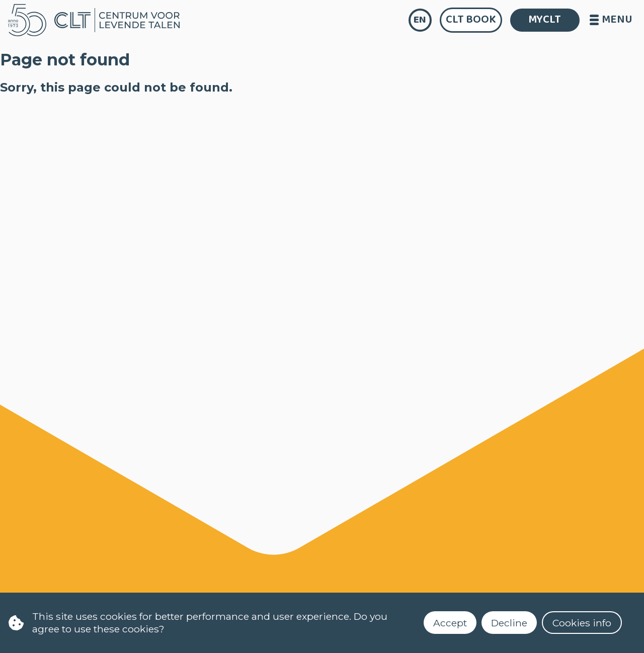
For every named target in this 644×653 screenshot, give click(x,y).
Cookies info (582, 623)
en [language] (420, 20)
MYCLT (545, 20)
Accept (450, 623)
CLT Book (471, 20)
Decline (509, 623)
